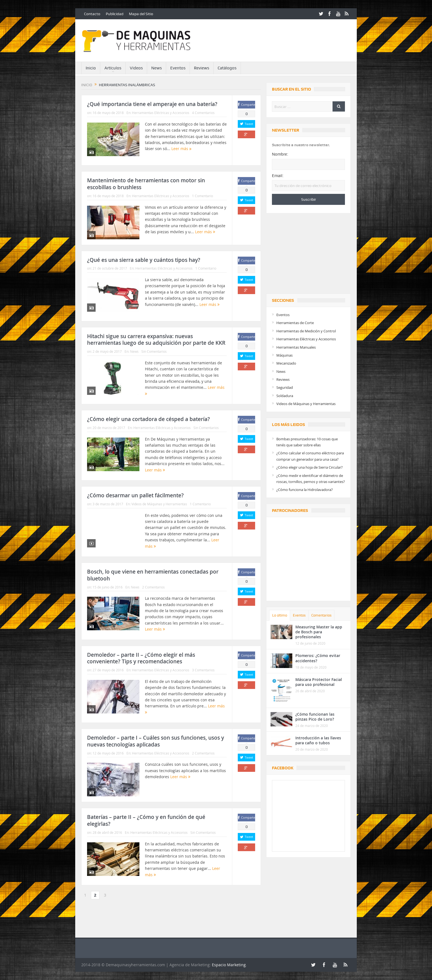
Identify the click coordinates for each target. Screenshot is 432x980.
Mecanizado (286, 363)
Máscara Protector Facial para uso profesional (319, 682)
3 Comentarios (203, 670)
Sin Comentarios (154, 351)
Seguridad (285, 387)
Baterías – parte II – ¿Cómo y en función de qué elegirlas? (146, 820)
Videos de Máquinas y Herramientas (159, 504)
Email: (278, 176)
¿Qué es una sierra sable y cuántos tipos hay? (144, 260)
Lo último (280, 615)
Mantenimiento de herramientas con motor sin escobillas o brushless (146, 184)
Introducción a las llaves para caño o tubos (318, 740)
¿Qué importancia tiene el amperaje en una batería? (152, 104)
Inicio (91, 68)
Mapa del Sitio (141, 14)
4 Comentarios (203, 113)
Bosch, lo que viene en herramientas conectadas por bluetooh (153, 575)
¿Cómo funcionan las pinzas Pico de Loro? (315, 717)
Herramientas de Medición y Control (306, 331)
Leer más (181, 149)
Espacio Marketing (229, 965)
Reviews (202, 68)
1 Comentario (202, 196)
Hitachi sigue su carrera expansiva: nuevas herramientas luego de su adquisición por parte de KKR (156, 340)
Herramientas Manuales (296, 347)
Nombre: (280, 154)
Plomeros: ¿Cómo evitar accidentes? (318, 658)
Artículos (113, 68)
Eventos (178, 68)
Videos (136, 68)
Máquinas (284, 355)
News (156, 68)
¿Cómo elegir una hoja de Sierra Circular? (310, 467)
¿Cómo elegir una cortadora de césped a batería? (148, 419)
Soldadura (285, 396)
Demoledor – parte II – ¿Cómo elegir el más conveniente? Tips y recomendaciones (141, 658)
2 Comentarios (153, 587)
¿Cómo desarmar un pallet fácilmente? (135, 495)
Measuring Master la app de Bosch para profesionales (319, 632)
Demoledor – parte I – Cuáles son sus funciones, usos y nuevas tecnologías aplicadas (156, 741)
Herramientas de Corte (295, 323)
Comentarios (321, 615)
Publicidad (115, 14)
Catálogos (227, 68)
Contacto (92, 14)
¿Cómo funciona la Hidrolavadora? (305, 490)
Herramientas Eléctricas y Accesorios (161, 113)
